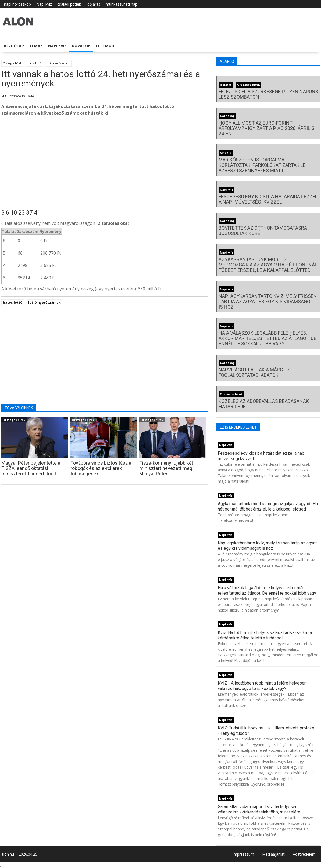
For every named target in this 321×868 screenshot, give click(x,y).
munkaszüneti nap (122, 4)
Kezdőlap (14, 46)
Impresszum (243, 854)
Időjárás (93, 4)
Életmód (105, 46)
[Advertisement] (105, 164)
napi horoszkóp (17, 4)
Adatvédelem (304, 854)
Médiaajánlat (273, 854)
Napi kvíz (44, 4)
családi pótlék (69, 4)
